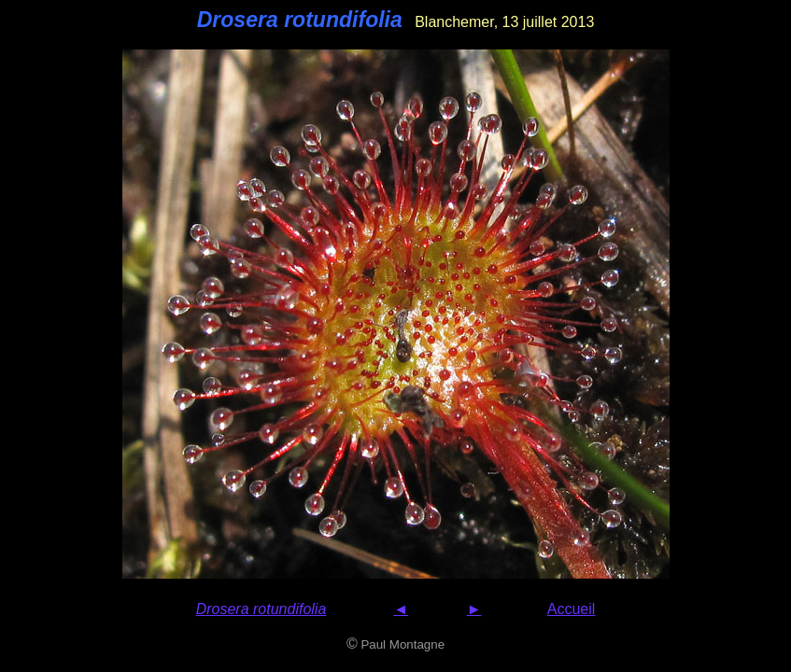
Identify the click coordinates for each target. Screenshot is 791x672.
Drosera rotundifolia (261, 609)
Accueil (572, 609)
